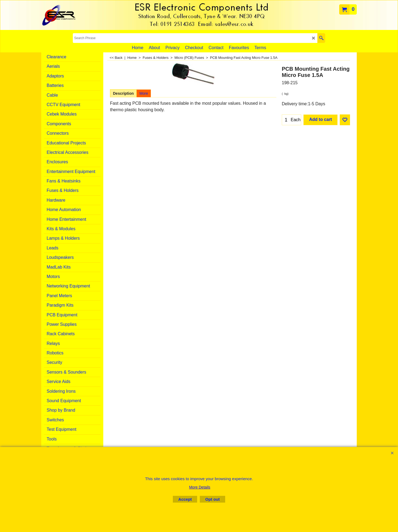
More (144, 93)
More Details (200, 487)
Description (123, 93)
